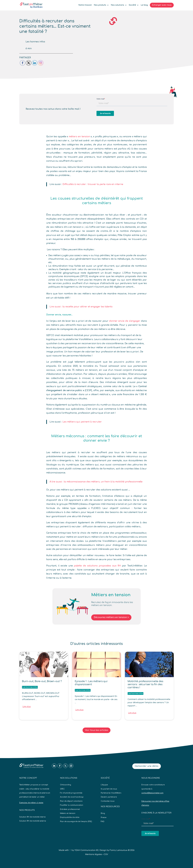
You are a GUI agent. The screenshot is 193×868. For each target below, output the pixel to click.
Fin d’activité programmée (71, 793)
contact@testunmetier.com (152, 793)
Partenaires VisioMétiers (111, 793)
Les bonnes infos (35, 42)
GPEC (62, 789)
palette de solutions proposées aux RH (97, 566)
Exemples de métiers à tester (31, 803)
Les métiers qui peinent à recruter (82, 422)
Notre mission (85, 5)
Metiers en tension (68, 813)
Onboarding (66, 785)
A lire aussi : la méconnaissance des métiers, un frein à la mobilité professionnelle (96, 482)
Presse (104, 817)
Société (132, 5)
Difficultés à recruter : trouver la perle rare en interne (93, 184)
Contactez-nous (108, 801)
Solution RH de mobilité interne (32, 817)
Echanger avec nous (162, 5)
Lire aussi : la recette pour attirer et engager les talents (81, 307)
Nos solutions (117, 5)
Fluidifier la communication (72, 805)
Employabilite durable (70, 817)
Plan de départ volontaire (71, 801)
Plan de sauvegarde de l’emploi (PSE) (76, 821)
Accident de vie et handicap (72, 797)
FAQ (103, 821)
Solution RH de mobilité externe (33, 821)
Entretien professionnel (70, 809)
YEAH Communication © (86, 850)
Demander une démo (147, 766)
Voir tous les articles (96, 730)
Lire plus (27, 707)
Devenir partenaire (109, 797)
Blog (103, 813)
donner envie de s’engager (125, 321)
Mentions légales (94, 854)
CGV (106, 854)
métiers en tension (79, 137)
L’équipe (104, 785)
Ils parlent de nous (109, 789)
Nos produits (100, 5)
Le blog (144, 5)
